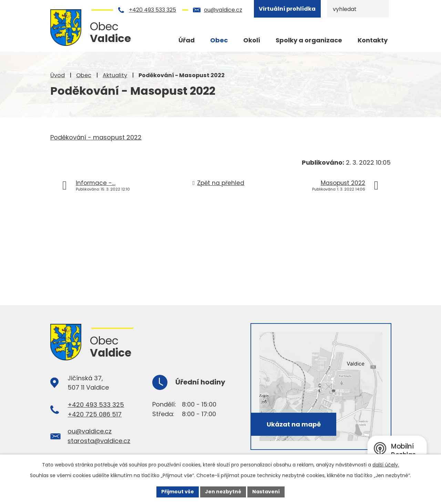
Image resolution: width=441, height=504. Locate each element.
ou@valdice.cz (223, 10)
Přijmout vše (178, 492)
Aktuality (115, 75)
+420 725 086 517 (95, 414)
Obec (84, 75)
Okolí (252, 40)
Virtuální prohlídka (287, 9)
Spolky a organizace (309, 40)
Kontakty (373, 40)
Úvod (58, 75)
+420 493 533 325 (152, 10)
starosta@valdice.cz (99, 441)
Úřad (187, 40)
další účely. (386, 465)
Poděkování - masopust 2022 (96, 137)
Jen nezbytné (223, 492)
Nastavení (266, 492)
